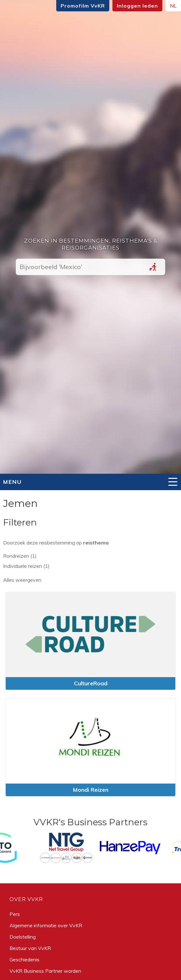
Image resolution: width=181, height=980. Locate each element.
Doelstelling (23, 937)
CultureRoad (91, 683)
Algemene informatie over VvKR (46, 925)
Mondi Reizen (91, 790)
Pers (15, 914)
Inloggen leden (137, 6)
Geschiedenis (24, 959)
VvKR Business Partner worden (45, 971)
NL (173, 6)
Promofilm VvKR (83, 6)
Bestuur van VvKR (30, 948)
